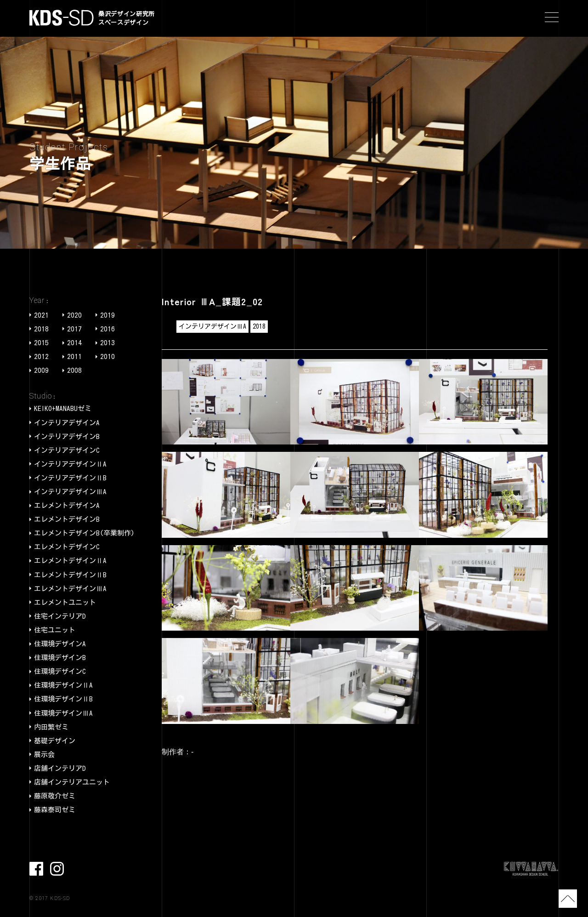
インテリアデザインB (67, 436)
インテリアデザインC (67, 450)
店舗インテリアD (60, 768)
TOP (568, 899)
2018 (41, 329)
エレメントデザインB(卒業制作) (84, 533)
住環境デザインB (60, 658)
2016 (107, 329)
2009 (41, 370)
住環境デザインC (60, 671)
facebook (36, 869)
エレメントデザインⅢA (70, 589)
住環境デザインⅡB (63, 699)
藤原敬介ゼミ (55, 796)
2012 (41, 356)
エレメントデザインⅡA (70, 561)
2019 (107, 315)
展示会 (44, 755)
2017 (74, 329)
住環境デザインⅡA (63, 685)
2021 (41, 315)
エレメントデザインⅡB (70, 575)
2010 (107, 356)
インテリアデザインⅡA (70, 464)
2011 (74, 356)
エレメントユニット (65, 602)
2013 (107, 343)
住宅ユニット (55, 630)
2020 (74, 315)
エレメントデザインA (67, 505)
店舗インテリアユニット (72, 782)
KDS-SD (62, 18)
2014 (74, 343)
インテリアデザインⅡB (70, 478)
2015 (41, 343)
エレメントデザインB (67, 519)
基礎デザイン (55, 741)
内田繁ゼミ (51, 727)
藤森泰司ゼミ (55, 810)
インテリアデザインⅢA (70, 492)
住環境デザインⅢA (63, 713)
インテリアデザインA (67, 423)
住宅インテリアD (60, 616)
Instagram (57, 869)
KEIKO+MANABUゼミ (63, 408)
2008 (74, 370)
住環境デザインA (60, 644)
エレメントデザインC (67, 547)
